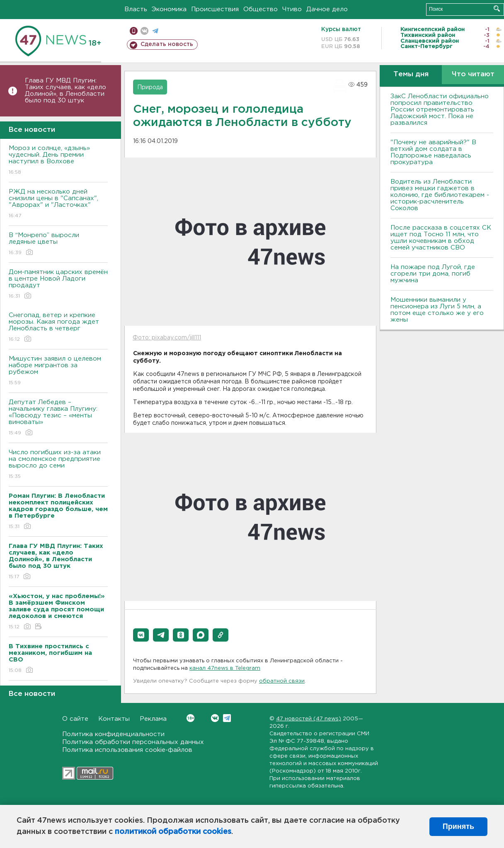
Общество (260, 9)
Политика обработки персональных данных (133, 742)
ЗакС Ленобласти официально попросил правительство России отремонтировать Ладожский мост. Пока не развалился (440, 110)
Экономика (169, 9)
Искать (497, 8)
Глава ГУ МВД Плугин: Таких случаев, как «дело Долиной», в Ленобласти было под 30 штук (65, 91)
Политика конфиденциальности (113, 734)
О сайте (75, 719)
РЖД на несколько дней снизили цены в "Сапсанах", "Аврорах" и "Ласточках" (58, 204)
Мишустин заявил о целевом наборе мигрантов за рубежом (58, 371)
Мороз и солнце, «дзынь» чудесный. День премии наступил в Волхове (58, 161)
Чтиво (292, 9)
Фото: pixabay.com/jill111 (167, 338)
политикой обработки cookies (173, 832)
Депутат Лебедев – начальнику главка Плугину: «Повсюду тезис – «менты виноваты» (58, 418)
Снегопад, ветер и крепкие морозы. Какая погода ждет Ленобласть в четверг (58, 328)
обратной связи (282, 681)
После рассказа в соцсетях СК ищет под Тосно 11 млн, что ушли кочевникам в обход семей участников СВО (441, 238)
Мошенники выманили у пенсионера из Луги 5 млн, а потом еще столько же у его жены (437, 310)
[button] (141, 635)
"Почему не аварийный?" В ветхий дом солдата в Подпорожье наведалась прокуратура (433, 152)
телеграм (155, 31)
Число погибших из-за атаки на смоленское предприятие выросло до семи (58, 465)
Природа (150, 87)
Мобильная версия (134, 31)
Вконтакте (190, 718)
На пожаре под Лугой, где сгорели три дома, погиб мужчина (433, 274)
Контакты (114, 719)
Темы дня (411, 74)
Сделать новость (167, 44)
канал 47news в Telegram (225, 668)
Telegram (227, 718)
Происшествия (215, 9)
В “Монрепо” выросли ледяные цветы (58, 244)
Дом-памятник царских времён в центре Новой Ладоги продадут (58, 285)
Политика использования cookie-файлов (127, 750)
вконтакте (144, 31)
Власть (136, 9)
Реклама (153, 719)
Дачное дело (327, 9)
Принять (458, 826)
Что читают (473, 74)
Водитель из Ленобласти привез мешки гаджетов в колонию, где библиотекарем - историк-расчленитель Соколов (440, 195)
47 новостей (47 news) (309, 719)
